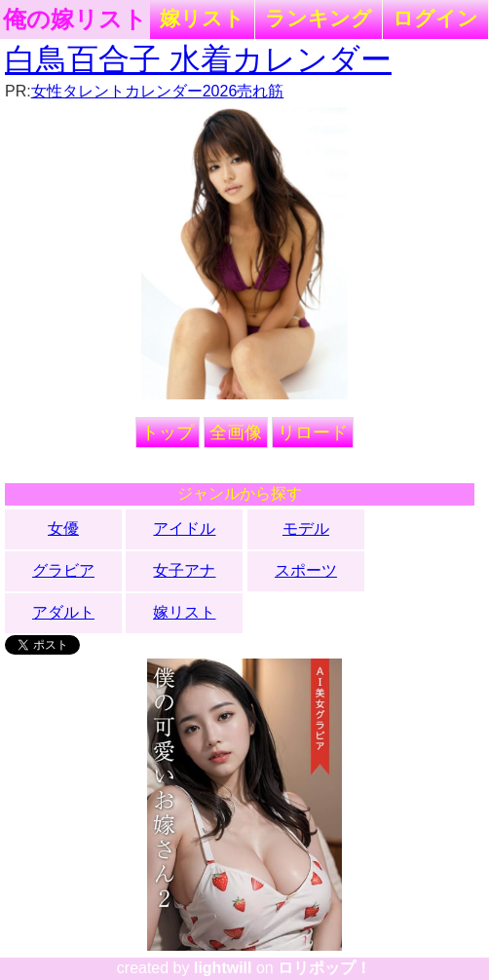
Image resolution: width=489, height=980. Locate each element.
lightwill (223, 968)
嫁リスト (202, 18)
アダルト (63, 612)
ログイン (435, 18)
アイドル (184, 528)
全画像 (236, 433)
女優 (63, 528)
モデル (306, 528)
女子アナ (184, 570)
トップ (168, 433)
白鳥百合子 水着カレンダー (198, 59)
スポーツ (306, 570)
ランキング (319, 18)
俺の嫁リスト (75, 19)
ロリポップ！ (324, 968)
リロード (313, 433)
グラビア (63, 570)
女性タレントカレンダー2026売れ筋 (158, 91)
